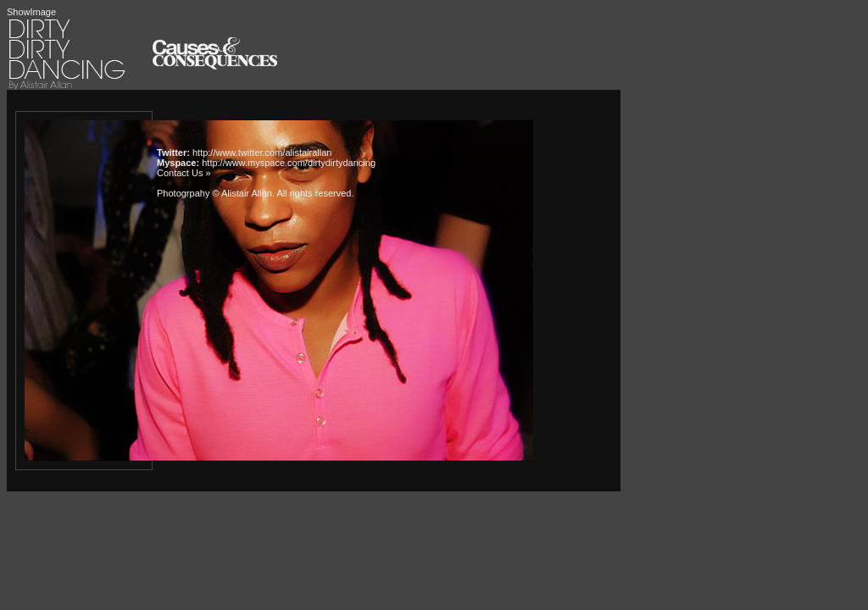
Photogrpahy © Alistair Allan (214, 193)
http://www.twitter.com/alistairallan (262, 152)
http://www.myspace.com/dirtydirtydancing (289, 163)
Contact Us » (184, 173)
